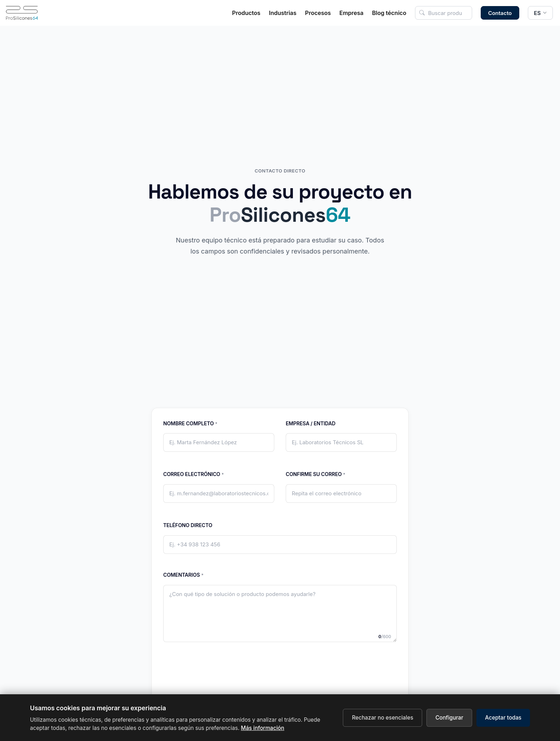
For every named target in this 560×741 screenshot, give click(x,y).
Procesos (318, 13)
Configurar (449, 718)
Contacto (500, 13)
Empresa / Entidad (311, 423)
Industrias (283, 13)
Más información (263, 728)
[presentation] (280, 689)
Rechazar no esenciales (382, 718)
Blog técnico (389, 13)
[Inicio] (22, 13)
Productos (246, 13)
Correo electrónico (193, 474)
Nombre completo (190, 424)
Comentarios (183, 575)
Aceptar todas (503, 718)
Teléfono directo (188, 525)
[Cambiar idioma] (540, 13)
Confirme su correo (316, 474)
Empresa (351, 13)
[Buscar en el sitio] (444, 13)
